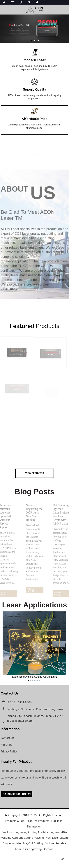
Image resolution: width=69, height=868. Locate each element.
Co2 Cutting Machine (41, 843)
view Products (35, 473)
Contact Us (7, 738)
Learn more (9, 291)
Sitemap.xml (34, 826)
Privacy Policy (9, 751)
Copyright (14, 815)
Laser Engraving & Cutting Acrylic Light (34, 645)
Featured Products (38, 821)
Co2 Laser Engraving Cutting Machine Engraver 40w (34, 832)
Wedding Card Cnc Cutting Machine (22, 838)
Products (34, 326)
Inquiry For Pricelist (18, 794)
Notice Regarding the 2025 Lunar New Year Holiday (33, 512)
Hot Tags (57, 821)
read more (30, 590)
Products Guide (15, 821)
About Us (6, 745)
